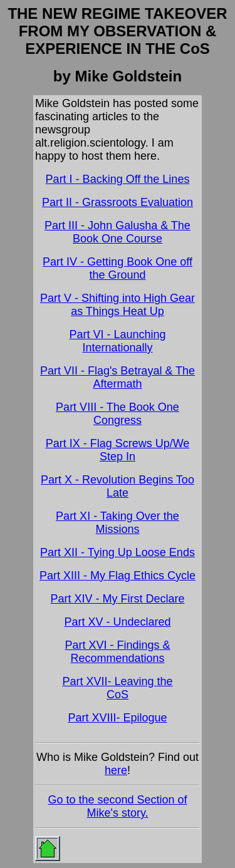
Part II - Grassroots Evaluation (118, 202)
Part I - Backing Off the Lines (118, 179)
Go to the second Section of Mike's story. (117, 806)
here (116, 770)
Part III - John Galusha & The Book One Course (118, 232)
